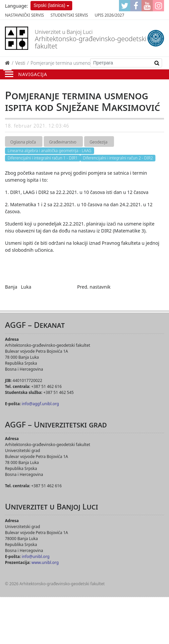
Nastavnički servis (25, 15)
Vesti (20, 63)
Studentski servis (69, 15)
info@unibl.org (36, 556)
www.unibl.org (45, 562)
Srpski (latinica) (49, 5)
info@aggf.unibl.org (40, 404)
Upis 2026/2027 (110, 15)
